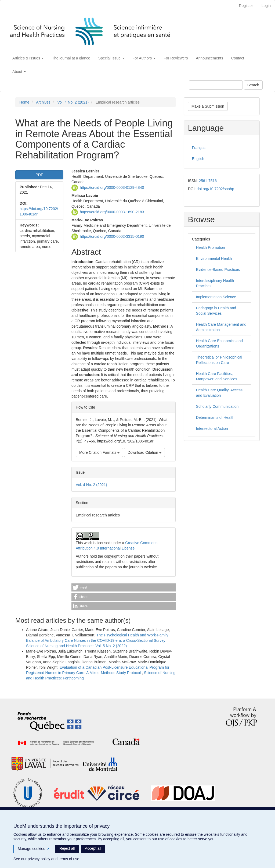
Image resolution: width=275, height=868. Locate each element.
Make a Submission (208, 106)
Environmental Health (214, 258)
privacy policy (39, 859)
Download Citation (144, 452)
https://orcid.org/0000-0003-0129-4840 (112, 187)
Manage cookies (33, 849)
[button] (124, 587)
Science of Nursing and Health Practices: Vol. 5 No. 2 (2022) (76, 646)
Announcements (210, 58)
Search (253, 85)
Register (246, 6)
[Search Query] (216, 85)
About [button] (19, 72)
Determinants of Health (215, 417)
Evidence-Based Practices (218, 270)
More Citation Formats (99, 452)
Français (199, 148)
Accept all (93, 848)
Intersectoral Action (212, 428)
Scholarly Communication (217, 406)
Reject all (67, 848)
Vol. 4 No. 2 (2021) (73, 102)
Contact (238, 58)
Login (266, 6)
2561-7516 (208, 181)
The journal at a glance (71, 58)
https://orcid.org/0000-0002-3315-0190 (112, 236)
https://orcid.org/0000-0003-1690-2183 (112, 212)
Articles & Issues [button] (28, 58)
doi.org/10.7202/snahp (215, 189)
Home (24, 102)
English (198, 159)
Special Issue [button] (111, 58)
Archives (43, 102)
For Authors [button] (144, 58)
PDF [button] (39, 175)
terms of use (69, 859)
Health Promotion (211, 247)
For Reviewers (176, 58)
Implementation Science (216, 297)
